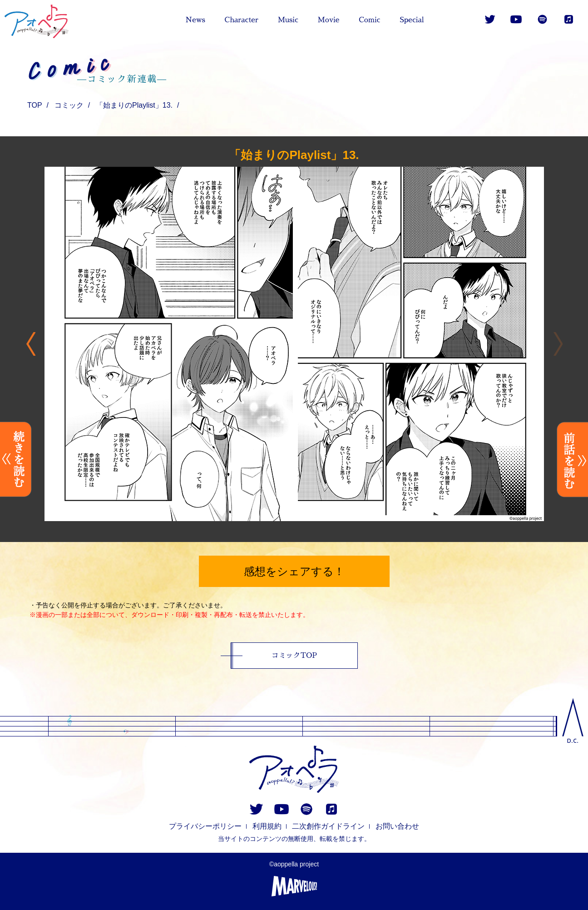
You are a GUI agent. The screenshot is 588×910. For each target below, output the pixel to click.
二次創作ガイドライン (328, 826)
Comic (369, 20)
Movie (329, 20)
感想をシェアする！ (294, 571)
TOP (35, 105)
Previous (558, 344)
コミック (69, 105)
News (195, 20)
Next (31, 344)
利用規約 (267, 826)
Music (288, 20)
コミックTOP (294, 656)
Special (412, 20)
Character (242, 20)
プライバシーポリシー (205, 826)
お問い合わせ (397, 826)
